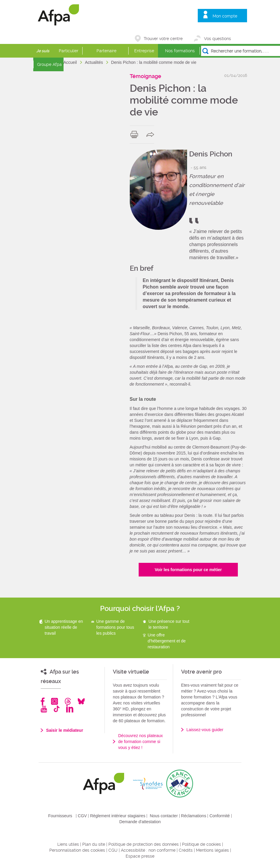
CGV (82, 816)
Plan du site (94, 844)
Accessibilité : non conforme (148, 850)
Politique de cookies (201, 844)
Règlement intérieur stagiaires (118, 816)
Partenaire (106, 51)
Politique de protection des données (144, 844)
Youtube (44, 709)
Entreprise (144, 51)
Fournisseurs (60, 816)
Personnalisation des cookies (77, 850)
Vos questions (217, 39)
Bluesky (81, 701)
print (136, 134)
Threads (68, 701)
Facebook (43, 701)
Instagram (54, 701)
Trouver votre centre (163, 39)
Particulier (69, 51)
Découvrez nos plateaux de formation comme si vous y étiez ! (140, 742)
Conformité (219, 816)
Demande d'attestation (140, 822)
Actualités (95, 62)
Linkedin (70, 709)
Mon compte (225, 16)
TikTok (57, 709)
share (152, 134)
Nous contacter (164, 816)
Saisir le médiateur (65, 730)
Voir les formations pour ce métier (188, 570)
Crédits (186, 850)
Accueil (71, 62)
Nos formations (180, 51)
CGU (113, 850)
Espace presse (140, 856)
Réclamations (194, 816)
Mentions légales (212, 850)
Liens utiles (68, 844)
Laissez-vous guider (205, 730)
